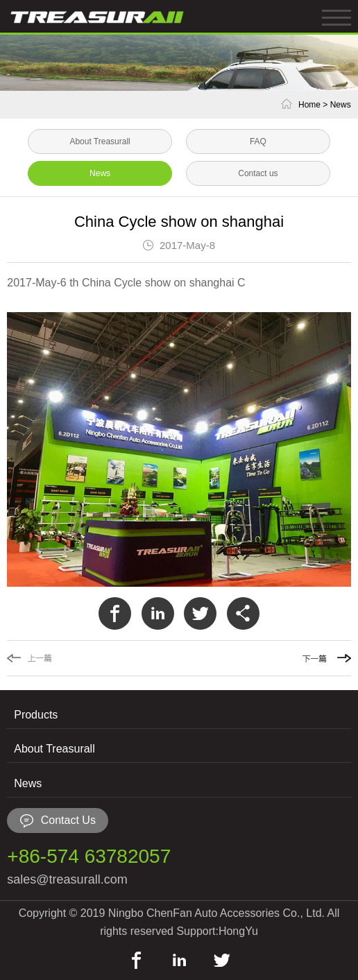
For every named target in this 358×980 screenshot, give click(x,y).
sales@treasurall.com (67, 879)
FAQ (258, 141)
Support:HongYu (217, 931)
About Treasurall (100, 141)
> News (336, 105)
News (100, 173)
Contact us (258, 173)
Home (309, 105)
